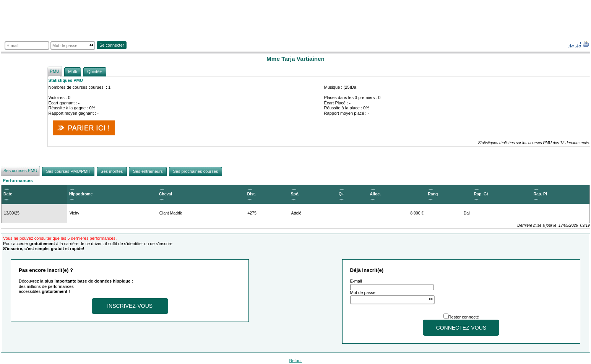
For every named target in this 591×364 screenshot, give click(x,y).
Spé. (295, 194)
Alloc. (376, 194)
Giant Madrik (171, 213)
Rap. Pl (540, 194)
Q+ (341, 194)
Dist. (251, 194)
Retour (295, 361)
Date (8, 194)
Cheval (166, 194)
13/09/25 (12, 213)
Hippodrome (81, 194)
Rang (433, 194)
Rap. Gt (481, 194)
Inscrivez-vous (130, 306)
